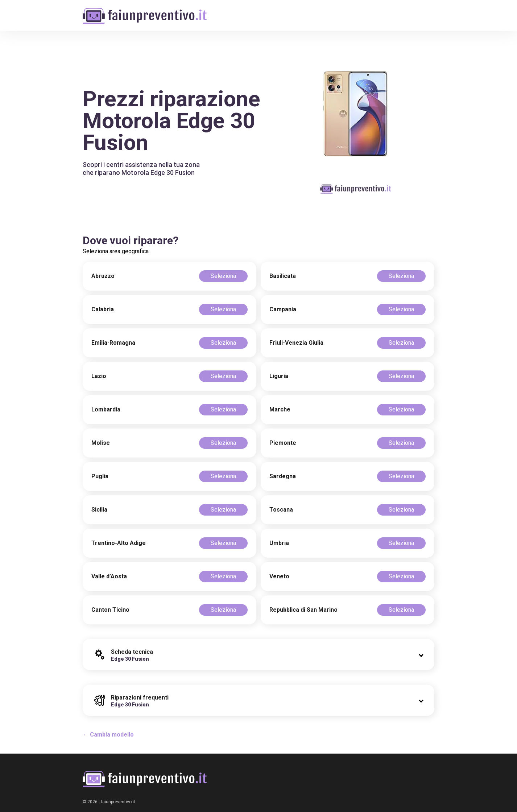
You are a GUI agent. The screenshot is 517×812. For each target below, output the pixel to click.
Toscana (281, 510)
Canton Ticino (110, 610)
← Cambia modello (108, 735)
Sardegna (283, 476)
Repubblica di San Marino (303, 610)
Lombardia (106, 409)
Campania (283, 309)
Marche (280, 409)
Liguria (279, 376)
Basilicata (283, 276)
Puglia (100, 476)
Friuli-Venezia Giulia (296, 343)
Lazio (99, 376)
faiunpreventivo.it (118, 802)
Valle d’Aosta (109, 576)
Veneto (279, 576)
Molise (101, 443)
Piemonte (283, 443)
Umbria (279, 543)
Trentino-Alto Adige (119, 543)
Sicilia (99, 510)
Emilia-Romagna (113, 343)
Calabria (103, 309)
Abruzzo (103, 276)
